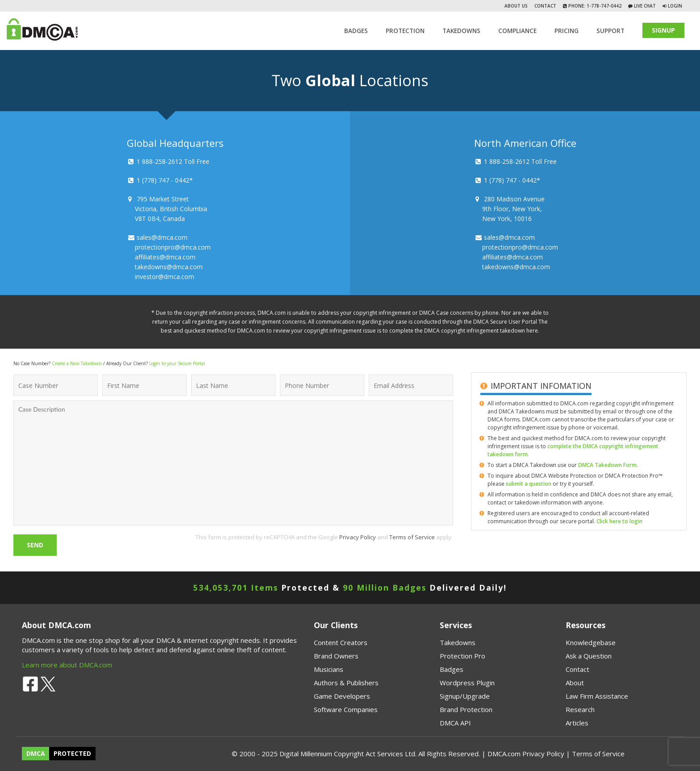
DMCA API (455, 723)
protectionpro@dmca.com (173, 247)
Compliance (517, 31)
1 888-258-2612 (159, 161)
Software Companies (346, 709)
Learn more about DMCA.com (67, 665)
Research (580, 709)
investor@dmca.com (165, 277)
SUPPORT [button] (610, 31)
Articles (577, 723)
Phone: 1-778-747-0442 (594, 6)
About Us (516, 6)
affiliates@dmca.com (165, 257)
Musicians (329, 669)
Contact (545, 6)
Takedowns (458, 642)
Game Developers (342, 696)
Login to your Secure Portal (177, 363)
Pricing (567, 31)
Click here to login (619, 521)
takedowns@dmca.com (169, 267)
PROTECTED (72, 754)
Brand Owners (336, 656)
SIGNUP (663, 30)
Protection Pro (462, 656)
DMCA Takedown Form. (608, 465)
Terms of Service (412, 537)
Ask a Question (589, 656)
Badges (356, 31)
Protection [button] (405, 31)
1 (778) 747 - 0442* (165, 180)
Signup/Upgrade (465, 696)
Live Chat (644, 6)
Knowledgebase (591, 642)
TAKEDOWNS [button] (461, 31)
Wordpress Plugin (467, 683)
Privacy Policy (358, 537)
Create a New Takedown (77, 363)
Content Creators (341, 642)
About (575, 683)
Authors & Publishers (346, 683)
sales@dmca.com (162, 237)
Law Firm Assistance (597, 696)
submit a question (529, 484)
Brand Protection (466, 709)
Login (675, 6)
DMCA (36, 754)
